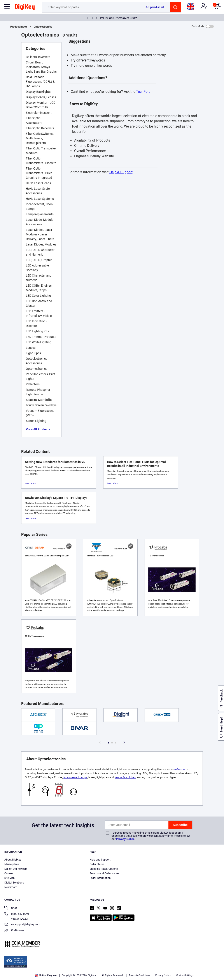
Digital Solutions (14, 883)
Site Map (10, 878)
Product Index (19, 27)
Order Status (97, 864)
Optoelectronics (43, 27)
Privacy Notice (125, 839)
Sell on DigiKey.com (16, 869)
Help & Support (121, 172)
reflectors (180, 770)
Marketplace (12, 864)
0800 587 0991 (17, 914)
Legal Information (100, 878)
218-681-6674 (16, 919)
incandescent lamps (75, 777)
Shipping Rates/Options (104, 869)
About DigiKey (13, 860)
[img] (25, 8)
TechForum (145, 92)
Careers (9, 873)
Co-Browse (14, 931)
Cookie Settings (185, 975)
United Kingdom (46, 975)
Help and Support (100, 860)
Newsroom (11, 887)
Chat (11, 908)
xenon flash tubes (125, 777)
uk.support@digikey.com (22, 925)
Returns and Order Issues (104, 873)
